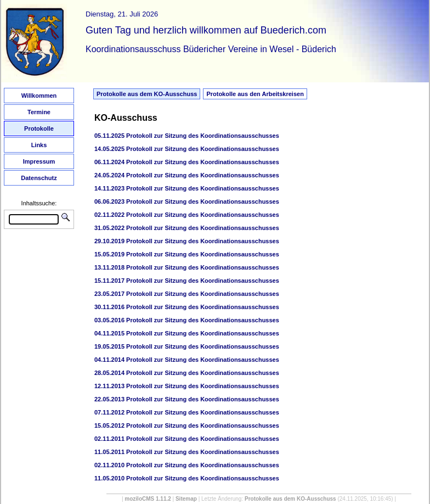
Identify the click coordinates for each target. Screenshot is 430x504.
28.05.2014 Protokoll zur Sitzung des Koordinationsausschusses (187, 373)
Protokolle (39, 128)
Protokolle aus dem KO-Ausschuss (147, 94)
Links (39, 145)
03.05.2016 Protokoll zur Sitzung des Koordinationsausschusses (187, 320)
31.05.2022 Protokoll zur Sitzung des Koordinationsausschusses (187, 228)
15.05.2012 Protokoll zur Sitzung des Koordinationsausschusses (187, 425)
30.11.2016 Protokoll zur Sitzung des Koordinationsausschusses (187, 307)
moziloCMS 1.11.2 (148, 499)
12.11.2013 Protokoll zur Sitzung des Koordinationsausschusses (187, 386)
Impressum (39, 161)
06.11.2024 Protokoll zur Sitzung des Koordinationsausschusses (187, 162)
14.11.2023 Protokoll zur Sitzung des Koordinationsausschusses (187, 188)
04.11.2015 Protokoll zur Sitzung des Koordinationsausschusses (187, 333)
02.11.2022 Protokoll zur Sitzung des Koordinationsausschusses (187, 215)
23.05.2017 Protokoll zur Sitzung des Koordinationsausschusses (187, 294)
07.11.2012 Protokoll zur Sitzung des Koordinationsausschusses (187, 412)
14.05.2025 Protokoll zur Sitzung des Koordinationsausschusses (187, 149)
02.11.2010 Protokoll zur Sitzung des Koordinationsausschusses (187, 465)
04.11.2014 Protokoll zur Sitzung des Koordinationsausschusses (187, 360)
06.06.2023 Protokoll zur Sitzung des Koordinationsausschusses (187, 201)
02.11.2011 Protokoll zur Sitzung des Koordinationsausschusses (187, 439)
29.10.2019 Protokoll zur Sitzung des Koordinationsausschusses (187, 241)
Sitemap (186, 499)
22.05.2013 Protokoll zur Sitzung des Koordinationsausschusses (187, 399)
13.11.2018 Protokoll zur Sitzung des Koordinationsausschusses (187, 267)
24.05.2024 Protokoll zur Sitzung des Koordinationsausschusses (187, 175)
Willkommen (39, 96)
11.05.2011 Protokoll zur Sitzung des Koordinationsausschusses (187, 452)
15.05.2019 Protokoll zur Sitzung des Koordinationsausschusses (187, 254)
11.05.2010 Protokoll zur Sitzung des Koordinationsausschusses (187, 478)
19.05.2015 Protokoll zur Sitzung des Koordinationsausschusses (187, 346)
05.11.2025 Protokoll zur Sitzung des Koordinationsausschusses (187, 136)
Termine (39, 112)
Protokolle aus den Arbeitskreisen (255, 94)
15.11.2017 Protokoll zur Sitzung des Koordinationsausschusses (187, 281)
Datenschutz (39, 178)
